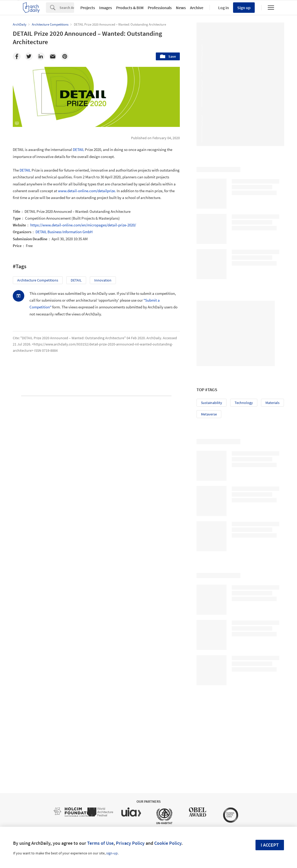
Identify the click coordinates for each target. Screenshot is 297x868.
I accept (270, 845)
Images (106, 8)
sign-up (112, 853)
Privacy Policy (130, 843)
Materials (272, 403)
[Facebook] (17, 56)
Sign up (244, 8)
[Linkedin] (41, 56)
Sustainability (212, 403)
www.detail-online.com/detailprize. (87, 191)
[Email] (53, 56)
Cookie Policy (168, 843)
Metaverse (209, 414)
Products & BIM (130, 8)
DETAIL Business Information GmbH (64, 232)
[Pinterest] (65, 56)
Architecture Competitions (38, 280)
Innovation (103, 280)
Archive (197, 8)
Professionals (160, 8)
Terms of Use (100, 843)
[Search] (67, 8)
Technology (244, 403)
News (181, 8)
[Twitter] (29, 56)
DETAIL (78, 149)
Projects (88, 8)
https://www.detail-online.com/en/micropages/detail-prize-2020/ (83, 225)
